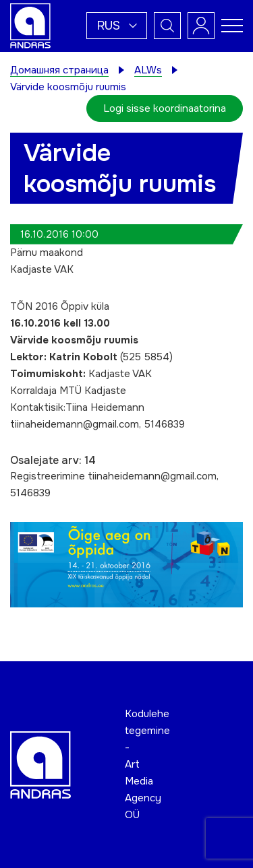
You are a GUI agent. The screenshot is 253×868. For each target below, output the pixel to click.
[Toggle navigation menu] (232, 26)
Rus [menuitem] (108, 26)
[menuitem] (117, 26)
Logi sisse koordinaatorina (165, 108)
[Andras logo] (30, 25)
